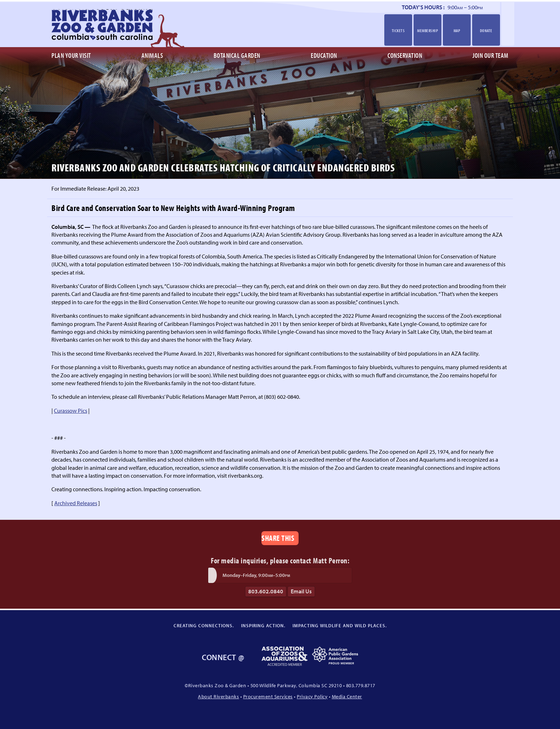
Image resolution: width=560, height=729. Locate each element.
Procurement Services (268, 696)
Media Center (347, 696)
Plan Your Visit (71, 55)
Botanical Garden (237, 55)
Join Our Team (491, 55)
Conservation (405, 55)
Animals (152, 55)
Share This (278, 538)
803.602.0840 (266, 591)
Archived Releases (76, 503)
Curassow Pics (71, 411)
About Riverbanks (218, 696)
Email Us (301, 591)
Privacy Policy (312, 696)
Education (324, 55)
